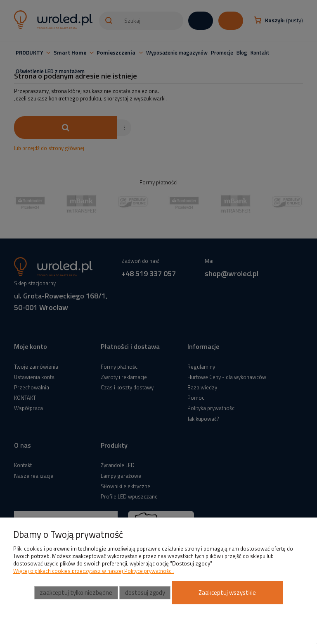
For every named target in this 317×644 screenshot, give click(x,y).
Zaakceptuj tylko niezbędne (76, 593)
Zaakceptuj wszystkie (227, 593)
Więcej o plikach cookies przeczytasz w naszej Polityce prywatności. (93, 571)
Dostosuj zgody (145, 593)
